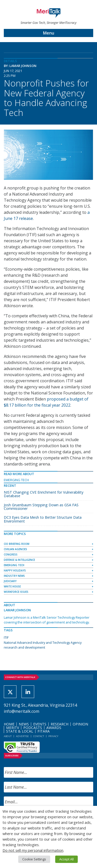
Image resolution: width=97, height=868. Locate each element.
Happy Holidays (15, 570)
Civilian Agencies (15, 549)
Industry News (14, 576)
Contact (39, 736)
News (24, 724)
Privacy (53, 736)
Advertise (22, 736)
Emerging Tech (16, 480)
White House (12, 586)
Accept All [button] (66, 859)
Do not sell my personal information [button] (33, 850)
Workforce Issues (16, 592)
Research (60, 724)
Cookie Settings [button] (34, 859)
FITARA (44, 731)
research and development (24, 647)
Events (40, 724)
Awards (54, 728)
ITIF (6, 637)
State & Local (20, 731)
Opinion (80, 724)
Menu (49, 33)
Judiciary (10, 581)
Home (9, 724)
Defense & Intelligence (19, 560)
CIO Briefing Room (17, 544)
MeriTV (13, 728)
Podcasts (33, 728)
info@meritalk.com (22, 711)
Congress (11, 554)
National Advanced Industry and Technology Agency (43, 643)
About (8, 736)
